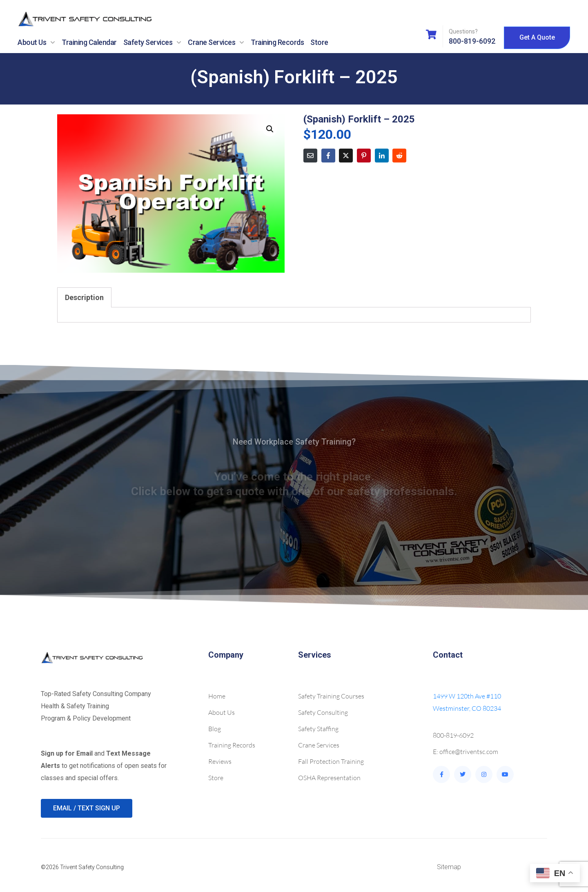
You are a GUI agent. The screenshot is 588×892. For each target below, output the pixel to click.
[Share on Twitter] (346, 156)
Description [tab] (84, 297)
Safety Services (153, 42)
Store (319, 42)
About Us (36, 42)
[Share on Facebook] (328, 156)
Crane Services (216, 42)
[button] (270, 129)
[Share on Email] (310, 156)
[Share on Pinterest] (364, 156)
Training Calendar (89, 42)
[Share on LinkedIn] (382, 156)
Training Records (277, 42)
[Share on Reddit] (399, 156)
